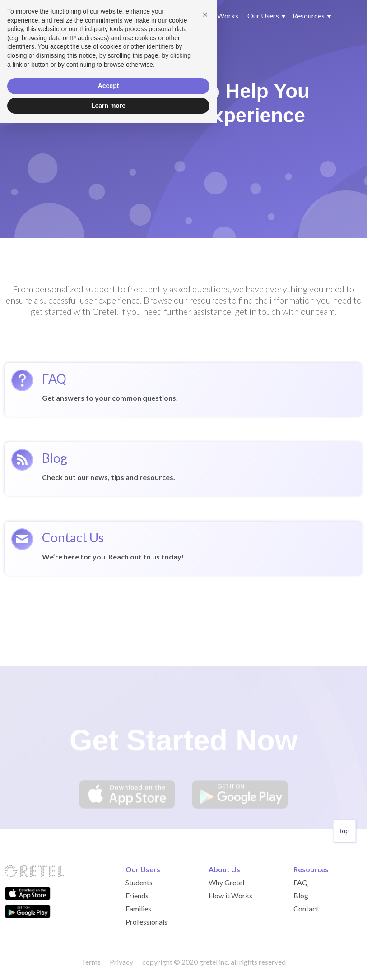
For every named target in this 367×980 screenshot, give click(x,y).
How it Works (216, 16)
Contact (306, 908)
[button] (264, 16)
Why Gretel (168, 16)
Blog (301, 895)
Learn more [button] (108, 962)
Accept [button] (109, 943)
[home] (73, 16)
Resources (311, 869)
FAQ (301, 882)
